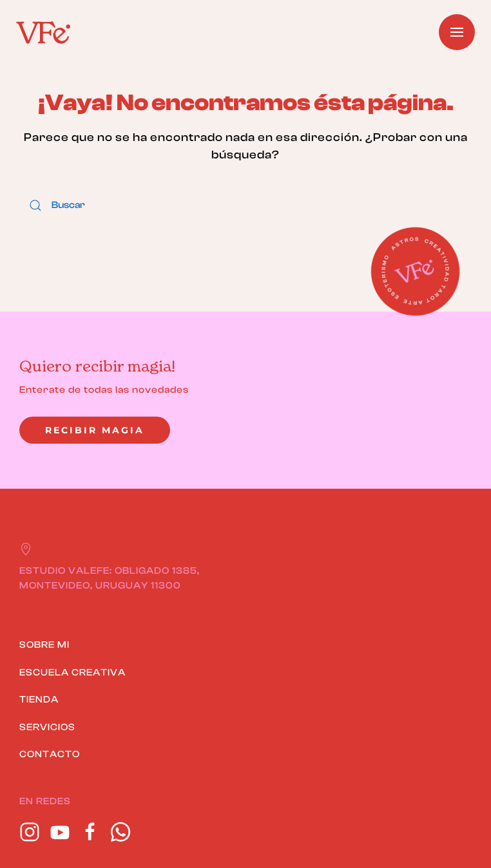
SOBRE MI (44, 645)
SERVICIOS (47, 727)
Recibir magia (95, 430)
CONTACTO (50, 754)
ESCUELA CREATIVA (72, 673)
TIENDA (39, 700)
